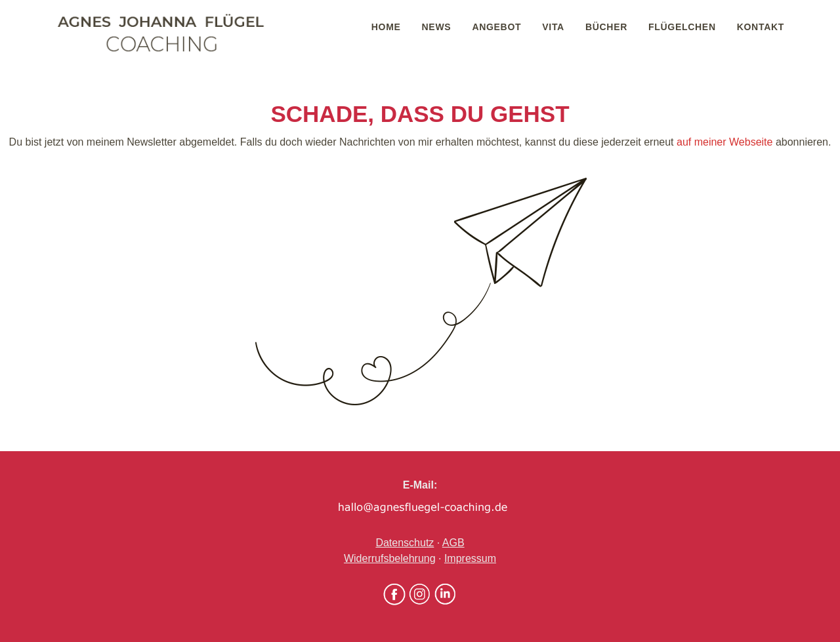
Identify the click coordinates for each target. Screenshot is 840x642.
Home (386, 27)
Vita (553, 27)
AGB (453, 543)
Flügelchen (682, 27)
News (437, 27)
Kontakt (761, 27)
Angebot (496, 27)
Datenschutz (405, 543)
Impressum (470, 558)
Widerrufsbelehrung (390, 558)
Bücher (606, 27)
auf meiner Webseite (724, 142)
